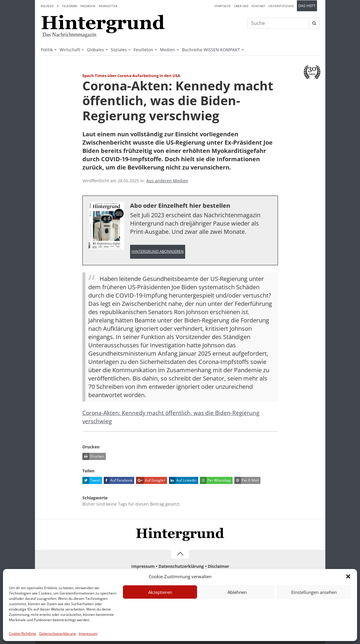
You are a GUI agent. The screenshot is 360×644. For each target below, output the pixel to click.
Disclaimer (218, 567)
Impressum (88, 633)
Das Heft (307, 6)
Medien (168, 50)
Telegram (69, 6)
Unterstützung (281, 6)
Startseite (223, 6)
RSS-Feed (47, 6)
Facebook (88, 6)
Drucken (93, 457)
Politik (47, 50)
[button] (348, 576)
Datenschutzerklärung (57, 633)
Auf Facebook (118, 481)
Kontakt (258, 6)
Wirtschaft (70, 50)
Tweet (91, 481)
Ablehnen (237, 592)
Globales (95, 50)
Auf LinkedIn (183, 481)
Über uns (241, 6)
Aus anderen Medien (167, 181)
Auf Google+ (151, 481)
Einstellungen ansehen (314, 592)
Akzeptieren (160, 592)
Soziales (119, 50)
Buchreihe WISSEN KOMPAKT (211, 50)
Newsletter (108, 6)
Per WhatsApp (215, 481)
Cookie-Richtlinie (23, 633)
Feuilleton (143, 50)
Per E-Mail (247, 481)
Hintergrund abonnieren (158, 252)
